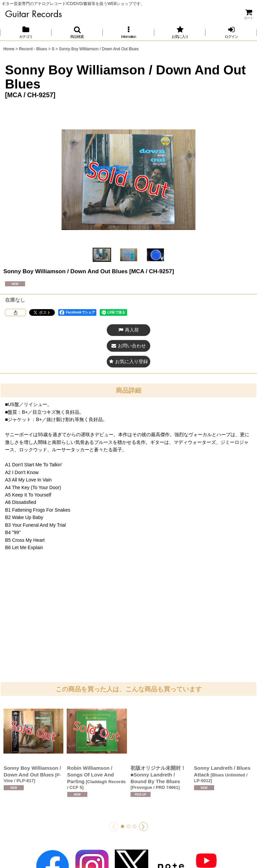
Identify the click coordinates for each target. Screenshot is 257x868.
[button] (77, 32)
